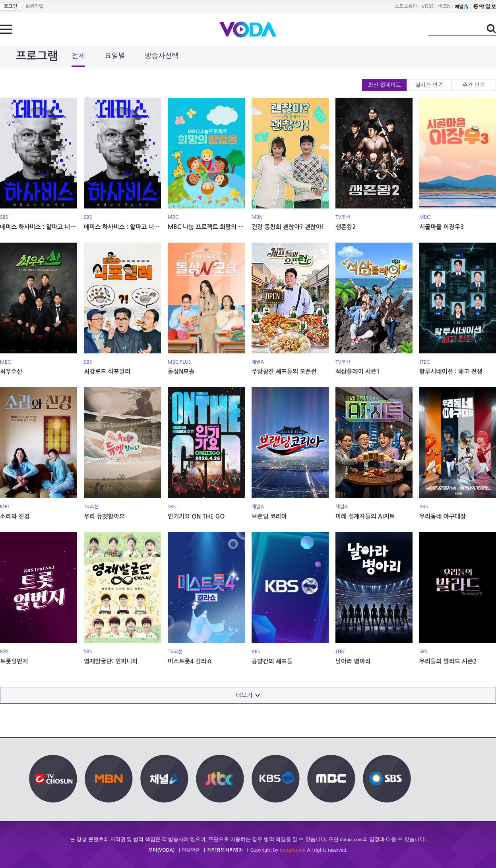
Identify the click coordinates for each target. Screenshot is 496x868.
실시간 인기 (429, 85)
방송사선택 (162, 56)
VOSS (428, 6)
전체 (78, 56)
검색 (491, 29)
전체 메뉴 (6, 29)
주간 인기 (474, 85)
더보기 (248, 695)
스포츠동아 (406, 6)
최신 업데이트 (385, 85)
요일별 (115, 56)
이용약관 (191, 850)
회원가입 (34, 6)
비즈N (445, 6)
